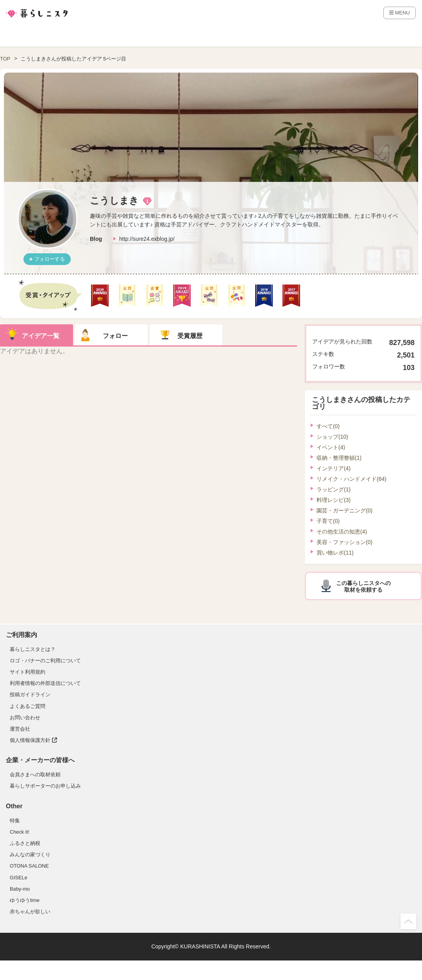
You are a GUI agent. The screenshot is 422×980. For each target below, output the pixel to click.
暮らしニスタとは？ (33, 649)
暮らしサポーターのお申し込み (45, 786)
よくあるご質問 (28, 706)
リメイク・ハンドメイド (351, 479)
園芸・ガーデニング (344, 510)
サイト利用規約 (28, 672)
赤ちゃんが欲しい (30, 912)
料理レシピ (333, 500)
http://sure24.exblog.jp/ (147, 239)
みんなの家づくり (30, 855)
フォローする (50, 259)
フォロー (115, 336)
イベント (331, 447)
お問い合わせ (25, 718)
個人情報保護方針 (33, 740)
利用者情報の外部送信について (45, 683)
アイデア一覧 (41, 336)
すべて (328, 426)
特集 (15, 821)
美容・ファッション (344, 542)
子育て (328, 521)
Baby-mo (20, 889)
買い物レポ (335, 553)
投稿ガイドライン (30, 695)
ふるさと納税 (25, 843)
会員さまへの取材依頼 (35, 775)
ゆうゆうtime (25, 900)
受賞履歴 (190, 336)
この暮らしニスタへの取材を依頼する (363, 586)
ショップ (332, 437)
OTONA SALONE (29, 866)
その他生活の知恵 (342, 532)
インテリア (333, 468)
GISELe (19, 878)
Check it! (20, 832)
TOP (5, 59)
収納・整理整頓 (339, 458)
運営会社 (20, 729)
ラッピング (333, 489)
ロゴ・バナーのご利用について (45, 661)
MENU (400, 13)
